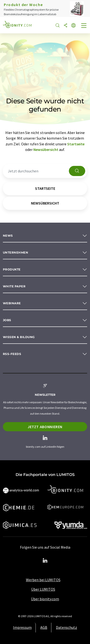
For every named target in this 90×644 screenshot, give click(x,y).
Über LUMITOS (43, 589)
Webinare (12, 303)
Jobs (7, 320)
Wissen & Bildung (19, 337)
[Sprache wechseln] (73, 26)
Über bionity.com (45, 599)
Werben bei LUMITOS (43, 580)
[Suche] (58, 26)
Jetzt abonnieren (45, 427)
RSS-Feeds (12, 354)
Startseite (76, 144)
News (8, 236)
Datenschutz (66, 627)
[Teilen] (66, 26)
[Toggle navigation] (84, 26)
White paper (14, 286)
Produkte (12, 269)
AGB (44, 627)
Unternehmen (15, 252)
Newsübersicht (46, 149)
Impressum (22, 627)
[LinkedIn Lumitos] (45, 561)
